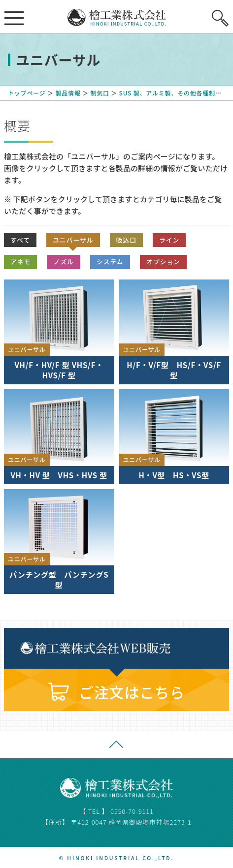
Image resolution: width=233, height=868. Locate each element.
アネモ (20, 262)
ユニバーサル (73, 240)
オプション (163, 262)
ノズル (63, 262)
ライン (169, 240)
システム (110, 262)
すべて (20, 240)
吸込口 (126, 240)
